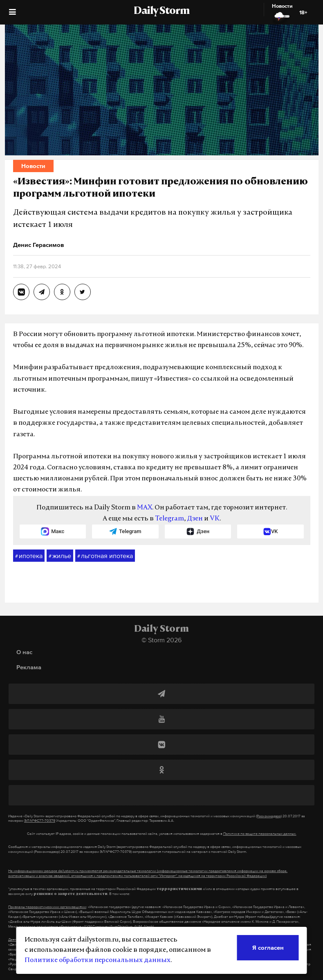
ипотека (29, 556)
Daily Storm (161, 11)
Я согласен (268, 947)
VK (215, 519)
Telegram (169, 519)
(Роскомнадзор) (269, 816)
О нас (24, 652)
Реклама (29, 667)
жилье (60, 556)
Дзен (195, 519)
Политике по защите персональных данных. (260, 834)
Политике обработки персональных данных (98, 960)
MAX (145, 508)
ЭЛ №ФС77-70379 (40, 821)
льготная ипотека (105, 556)
